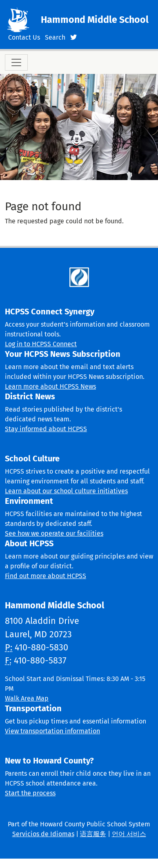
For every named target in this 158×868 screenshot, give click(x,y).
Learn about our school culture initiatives (66, 491)
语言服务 (93, 834)
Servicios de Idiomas (43, 834)
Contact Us (24, 37)
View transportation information (52, 731)
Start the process (30, 793)
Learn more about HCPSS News (50, 386)
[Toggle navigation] (16, 62)
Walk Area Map (27, 698)
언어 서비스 (129, 834)
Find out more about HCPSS (46, 576)
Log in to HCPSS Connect (41, 344)
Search (55, 37)
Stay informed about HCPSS (46, 429)
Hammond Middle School (95, 20)
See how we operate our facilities (54, 533)
